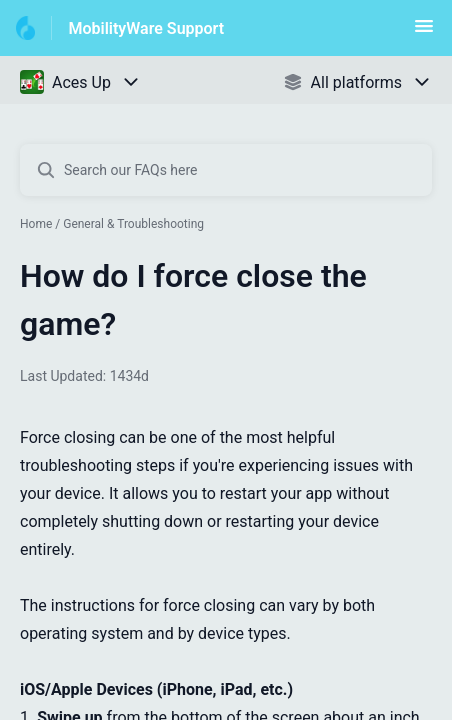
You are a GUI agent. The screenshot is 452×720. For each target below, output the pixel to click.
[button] (424, 32)
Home (36, 224)
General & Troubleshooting (133, 224)
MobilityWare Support (146, 28)
